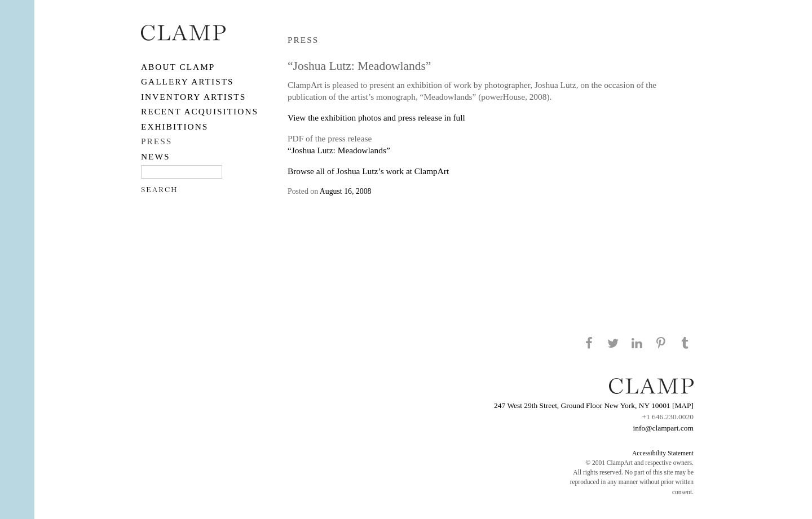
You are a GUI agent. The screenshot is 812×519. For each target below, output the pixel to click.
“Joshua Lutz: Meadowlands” (339, 150)
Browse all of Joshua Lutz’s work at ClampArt (368, 171)
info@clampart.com (663, 428)
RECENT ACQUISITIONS (200, 111)
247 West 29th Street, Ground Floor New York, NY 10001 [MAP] (594, 405)
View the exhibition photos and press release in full (376, 117)
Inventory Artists (193, 97)
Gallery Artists (187, 81)
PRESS (156, 141)
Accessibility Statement (663, 453)
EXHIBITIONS (175, 127)
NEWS (156, 156)
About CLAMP (178, 67)
